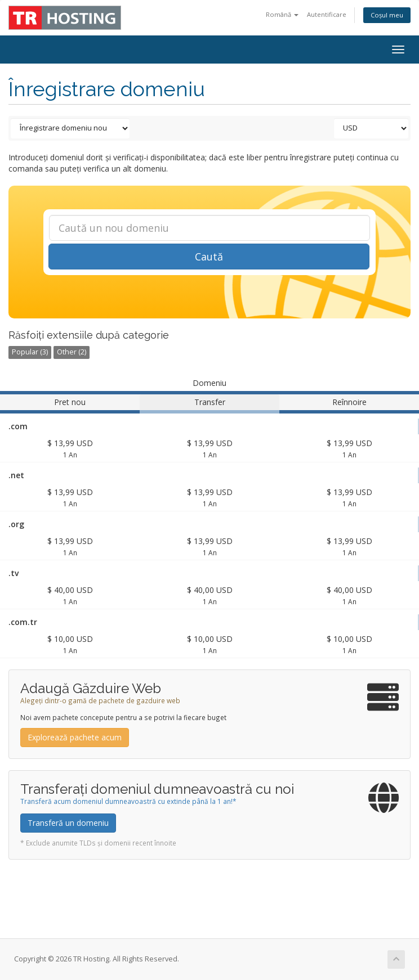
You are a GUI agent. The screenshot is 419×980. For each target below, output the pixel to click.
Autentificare (327, 14)
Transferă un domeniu (68, 823)
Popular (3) (30, 352)
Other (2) (72, 352)
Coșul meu (387, 15)
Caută (209, 257)
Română (282, 14)
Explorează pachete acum (75, 737)
